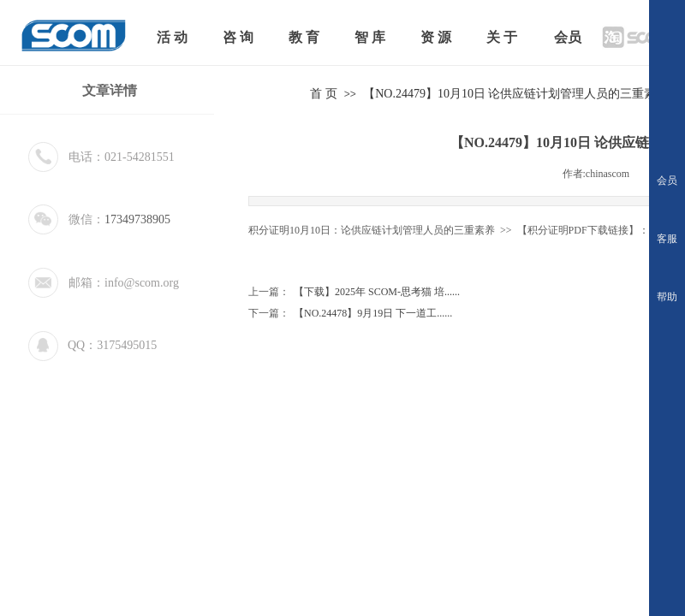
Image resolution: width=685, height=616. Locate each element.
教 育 (304, 37)
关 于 (502, 37)
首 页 (324, 94)
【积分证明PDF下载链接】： (582, 230)
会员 (568, 37)
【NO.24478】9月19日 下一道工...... (350, 314)
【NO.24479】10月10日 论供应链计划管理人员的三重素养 (515, 94)
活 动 (172, 37)
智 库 (370, 37)
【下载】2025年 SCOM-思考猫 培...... (354, 292)
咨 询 (238, 37)
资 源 (436, 37)
